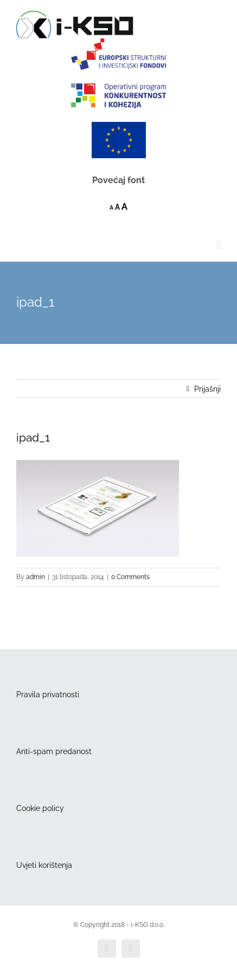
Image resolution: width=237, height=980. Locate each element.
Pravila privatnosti (48, 695)
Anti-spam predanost (54, 751)
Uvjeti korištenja (44, 865)
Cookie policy (40, 808)
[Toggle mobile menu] (219, 245)
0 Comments (130, 577)
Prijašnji (207, 389)
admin (36, 577)
